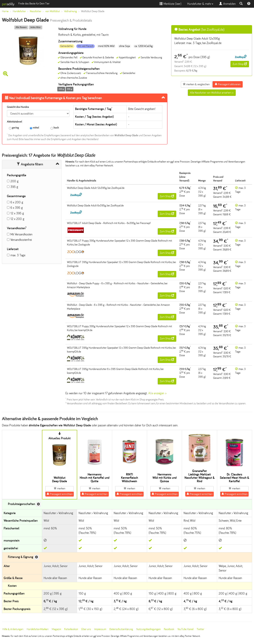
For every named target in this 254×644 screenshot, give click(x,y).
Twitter (200, 629)
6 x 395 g (17, 208)
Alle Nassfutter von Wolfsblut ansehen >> (212, 93)
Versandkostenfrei (21, 240)
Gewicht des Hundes (18, 107)
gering (14, 128)
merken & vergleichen (196, 84)
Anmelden (227, 4)
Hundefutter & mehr (200, 4)
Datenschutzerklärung (121, 629)
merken (60, 488)
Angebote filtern (30, 164)
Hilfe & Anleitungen (13, 629)
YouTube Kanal (185, 629)
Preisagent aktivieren (228, 84)
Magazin (56, 629)
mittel (34, 128)
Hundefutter (19, 11)
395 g (14, 187)
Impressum (100, 629)
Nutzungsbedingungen (148, 629)
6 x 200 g (17, 202)
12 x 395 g (17, 213)
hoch (55, 128)
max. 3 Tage (18, 255)
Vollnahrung (70, 11)
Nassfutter (36, 11)
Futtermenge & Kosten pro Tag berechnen (53, 98)
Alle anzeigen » (157, 393)
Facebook (169, 629)
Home (5, 11)
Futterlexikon (71, 629)
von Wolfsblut (53, 11)
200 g (14, 181)
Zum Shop (240, 64)
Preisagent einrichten (60, 494)
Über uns (86, 629)
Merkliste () (170, 4)
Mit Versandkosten (21, 234)
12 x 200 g (17, 219)
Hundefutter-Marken (38, 629)
